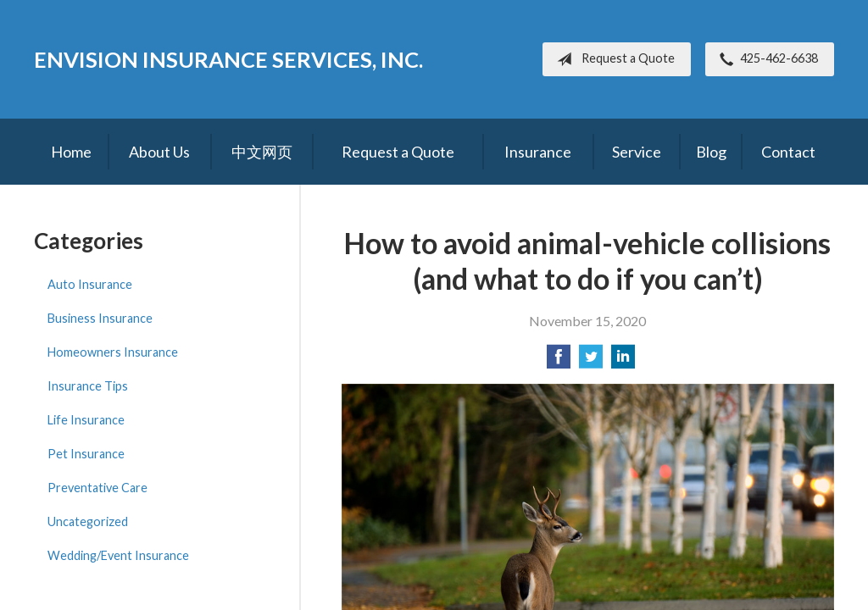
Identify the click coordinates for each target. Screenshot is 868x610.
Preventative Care (97, 488)
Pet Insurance (86, 454)
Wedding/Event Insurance (118, 555)
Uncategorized (88, 521)
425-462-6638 (765, 59)
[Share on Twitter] (591, 361)
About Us (159, 152)
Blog (711, 152)
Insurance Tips (88, 386)
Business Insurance (100, 318)
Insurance (538, 152)
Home (71, 152)
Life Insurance (86, 420)
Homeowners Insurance (113, 352)
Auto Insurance (90, 284)
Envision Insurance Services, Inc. (228, 59)
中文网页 (262, 152)
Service (637, 152)
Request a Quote (612, 59)
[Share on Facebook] (559, 361)
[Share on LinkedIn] (623, 361)
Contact (788, 152)
